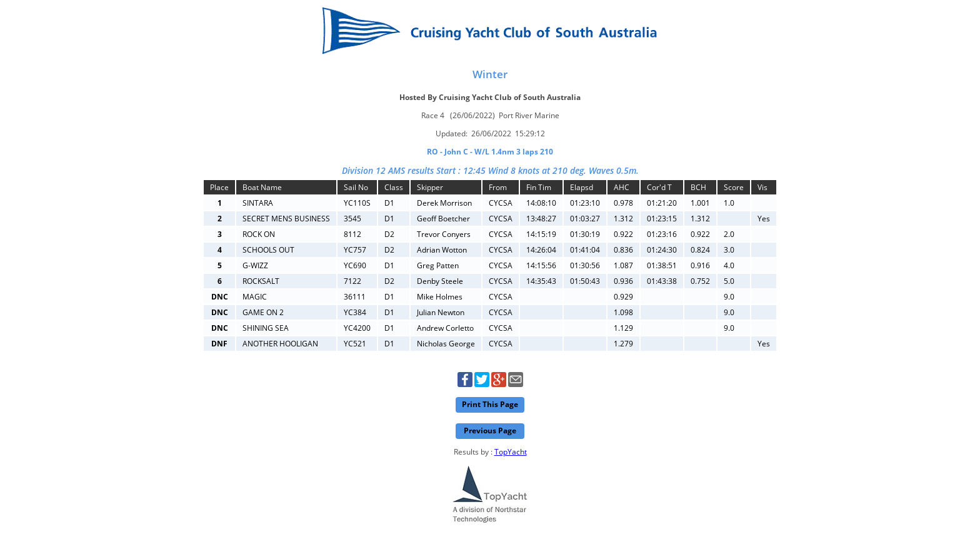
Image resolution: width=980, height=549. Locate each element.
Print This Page (490, 404)
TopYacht (511, 452)
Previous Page (490, 431)
